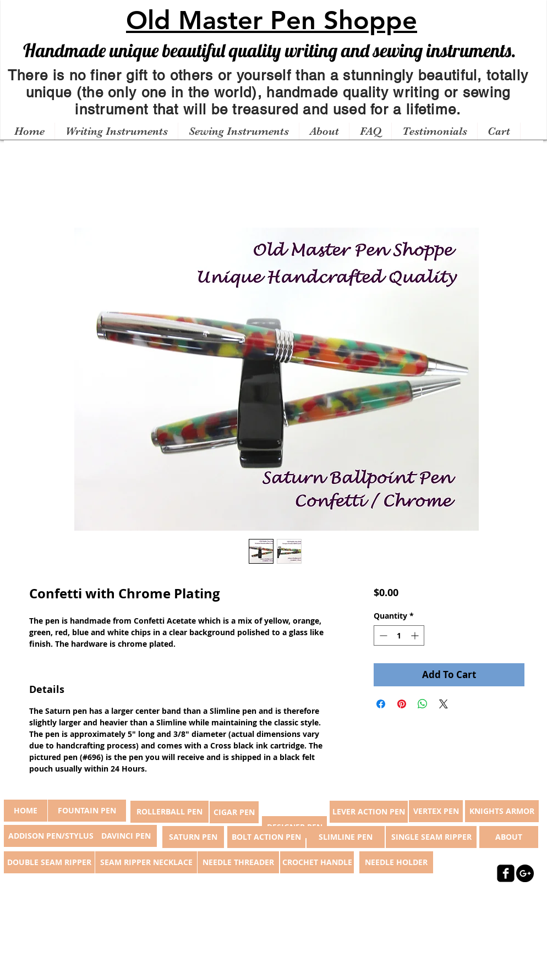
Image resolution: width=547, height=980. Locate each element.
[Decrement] (382, 635)
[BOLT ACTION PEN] (266, 837)
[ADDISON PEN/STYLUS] (51, 836)
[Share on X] (444, 704)
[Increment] (416, 635)
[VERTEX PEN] (436, 811)
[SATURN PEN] (193, 837)
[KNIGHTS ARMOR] (502, 811)
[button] (116, 131)
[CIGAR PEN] (234, 812)
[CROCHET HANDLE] (317, 862)
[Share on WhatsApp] (423, 704)
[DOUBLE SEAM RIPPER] (49, 862)
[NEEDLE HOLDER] (396, 862)
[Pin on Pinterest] (402, 704)
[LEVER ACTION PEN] (369, 812)
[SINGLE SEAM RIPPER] (431, 837)
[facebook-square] (506, 873)
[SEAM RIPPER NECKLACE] (146, 862)
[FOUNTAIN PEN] (87, 811)
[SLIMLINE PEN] (346, 837)
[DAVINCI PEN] (126, 836)
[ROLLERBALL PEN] (169, 812)
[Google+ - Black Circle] (525, 873)
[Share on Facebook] (381, 704)
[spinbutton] (399, 635)
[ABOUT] (509, 837)
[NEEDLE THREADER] (238, 862)
